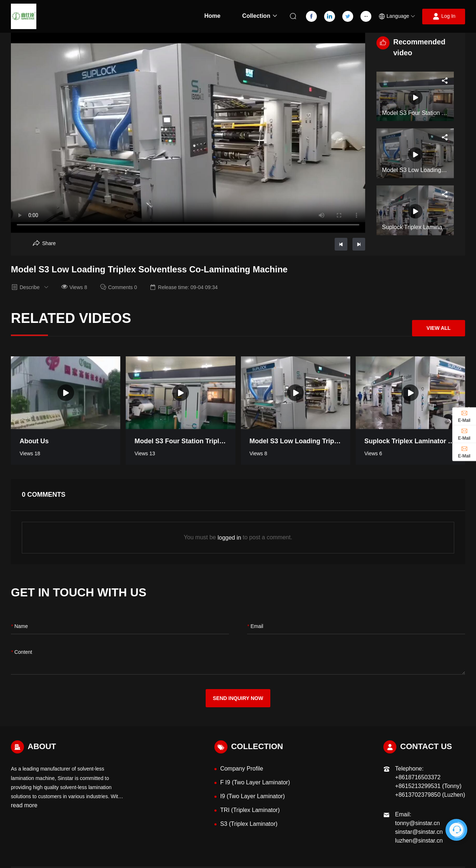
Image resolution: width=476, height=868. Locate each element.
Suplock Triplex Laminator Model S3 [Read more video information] (410, 441)
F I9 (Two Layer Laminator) (255, 782)
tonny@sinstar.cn (417, 823)
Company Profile (242, 769)
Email (255, 626)
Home (212, 16)
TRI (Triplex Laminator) (250, 810)
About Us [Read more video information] (34, 441)
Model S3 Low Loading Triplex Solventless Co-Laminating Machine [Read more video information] (296, 441)
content (22, 652)
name (19, 626)
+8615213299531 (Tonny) (428, 786)
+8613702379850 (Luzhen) (430, 795)
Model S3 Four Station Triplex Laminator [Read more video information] (180, 441)
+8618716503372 (418, 777)
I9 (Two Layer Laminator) (253, 796)
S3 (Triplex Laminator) (249, 824)
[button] (397, 17)
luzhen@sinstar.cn (419, 841)
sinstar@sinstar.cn (419, 832)
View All (439, 328)
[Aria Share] (44, 243)
